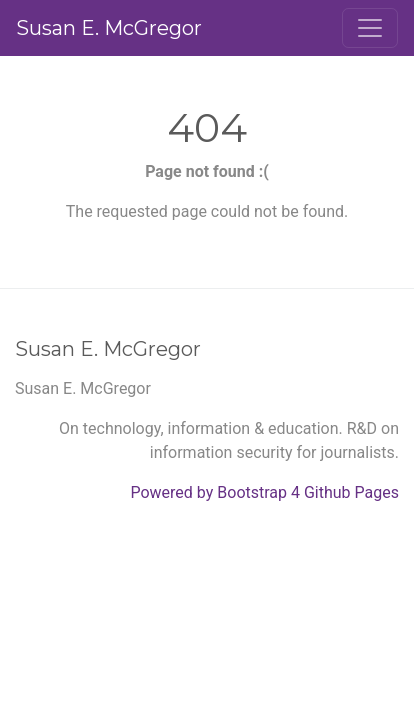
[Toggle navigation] (370, 28)
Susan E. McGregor (109, 28)
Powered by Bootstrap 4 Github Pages (264, 492)
